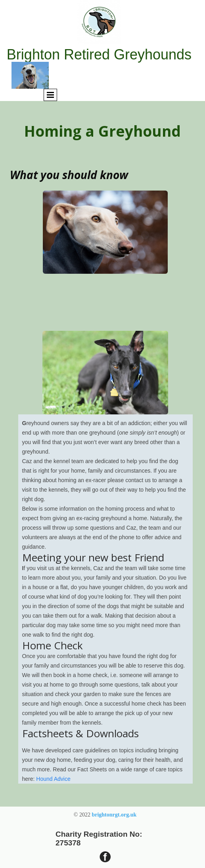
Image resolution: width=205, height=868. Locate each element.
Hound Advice (53, 779)
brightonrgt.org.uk (114, 815)
